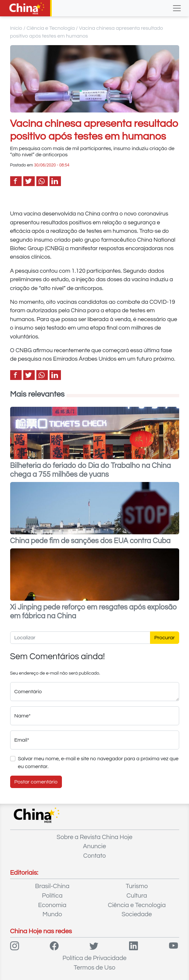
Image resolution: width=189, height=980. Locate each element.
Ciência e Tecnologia (51, 28)
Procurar (165, 638)
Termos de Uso (94, 968)
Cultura (137, 896)
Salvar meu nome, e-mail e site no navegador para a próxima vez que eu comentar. (98, 763)
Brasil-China (52, 886)
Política (52, 896)
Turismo (137, 886)
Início (16, 28)
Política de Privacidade (95, 958)
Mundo (52, 914)
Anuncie (94, 846)
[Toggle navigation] (177, 8)
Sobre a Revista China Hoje (94, 837)
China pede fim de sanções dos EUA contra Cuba (90, 541)
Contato (94, 856)
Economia (52, 905)
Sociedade (137, 914)
